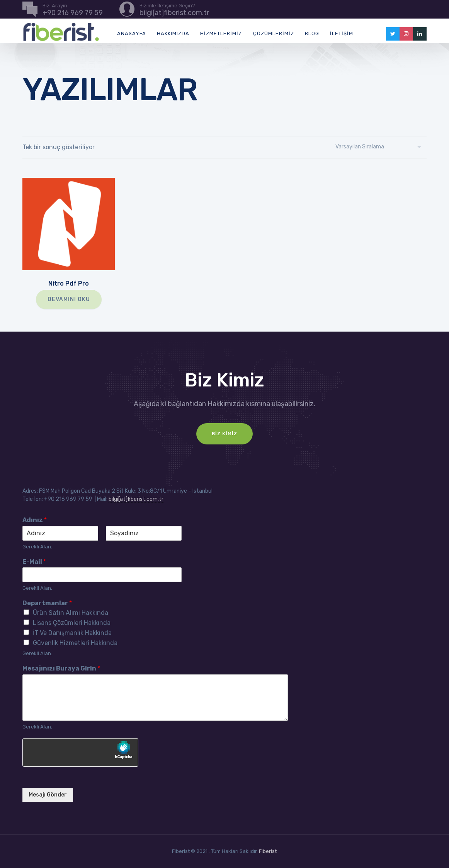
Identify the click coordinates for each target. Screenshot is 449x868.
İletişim (342, 33)
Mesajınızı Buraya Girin (61, 668)
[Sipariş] (381, 147)
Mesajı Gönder (48, 795)
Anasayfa (132, 33)
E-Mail (34, 562)
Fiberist (268, 851)
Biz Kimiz (224, 434)
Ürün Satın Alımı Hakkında (71, 613)
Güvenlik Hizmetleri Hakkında (75, 643)
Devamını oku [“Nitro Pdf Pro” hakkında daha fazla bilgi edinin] (69, 299)
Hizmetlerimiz (221, 33)
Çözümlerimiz (274, 33)
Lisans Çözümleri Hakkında (72, 623)
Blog (312, 33)
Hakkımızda (173, 33)
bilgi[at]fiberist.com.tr (136, 499)
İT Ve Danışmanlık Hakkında (72, 633)
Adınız (35, 520)
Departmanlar (47, 603)
